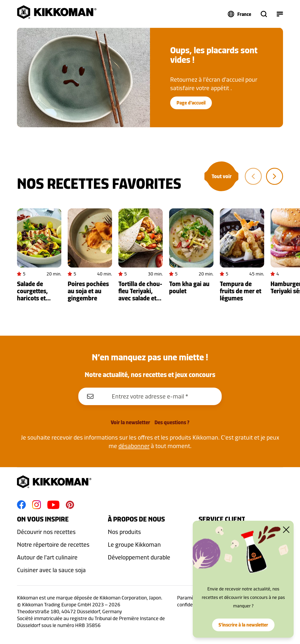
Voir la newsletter (130, 422)
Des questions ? (172, 422)
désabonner (134, 446)
